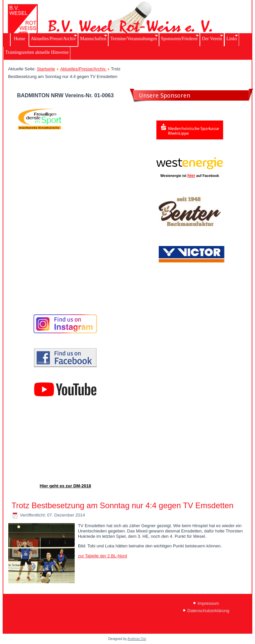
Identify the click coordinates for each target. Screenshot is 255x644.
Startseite (46, 69)
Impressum (208, 603)
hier (191, 175)
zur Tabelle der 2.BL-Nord (103, 556)
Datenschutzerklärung (208, 611)
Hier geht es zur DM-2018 (66, 486)
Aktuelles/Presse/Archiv (83, 69)
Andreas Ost (137, 639)
